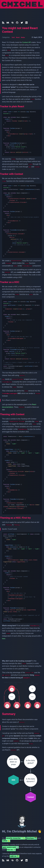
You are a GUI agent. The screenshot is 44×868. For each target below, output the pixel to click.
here (4, 639)
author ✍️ (6, 841)
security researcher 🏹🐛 (16, 838)
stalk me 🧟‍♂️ (14, 856)
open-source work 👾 (10, 847)
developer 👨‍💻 (32, 838)
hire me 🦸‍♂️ (11, 850)
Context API (27, 42)
